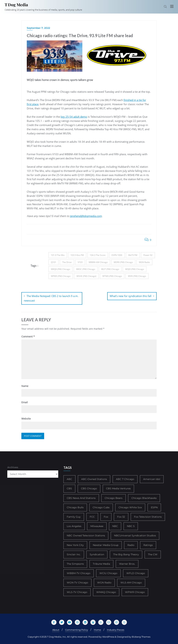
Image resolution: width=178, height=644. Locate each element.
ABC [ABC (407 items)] (69, 479)
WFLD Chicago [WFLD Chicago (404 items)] (136, 573)
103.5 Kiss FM (77, 255)
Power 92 (148, 255)
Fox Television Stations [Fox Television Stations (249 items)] (148, 517)
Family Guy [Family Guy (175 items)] (74, 517)
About (56, 629)
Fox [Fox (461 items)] (106, 517)
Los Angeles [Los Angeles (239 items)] (74, 526)
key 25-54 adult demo (74, 117)
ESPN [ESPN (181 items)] (154, 507)
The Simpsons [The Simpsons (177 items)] (75, 563)
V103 (80, 262)
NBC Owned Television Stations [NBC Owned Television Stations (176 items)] (86, 535)
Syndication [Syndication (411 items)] (97, 554)
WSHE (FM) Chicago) (86, 276)
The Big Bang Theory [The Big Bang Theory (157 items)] (126, 554)
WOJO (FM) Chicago (135, 269)
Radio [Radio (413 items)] (131, 545)
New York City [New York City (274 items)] (75, 545)
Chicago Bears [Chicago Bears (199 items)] (114, 498)
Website (26, 418)
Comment (28, 336)
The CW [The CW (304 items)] (153, 554)
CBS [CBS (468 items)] (69, 488)
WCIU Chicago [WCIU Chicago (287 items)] (108, 573)
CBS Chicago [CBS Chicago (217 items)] (89, 488)
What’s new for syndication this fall (131, 296)
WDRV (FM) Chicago (123, 262)
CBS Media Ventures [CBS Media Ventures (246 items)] (118, 488)
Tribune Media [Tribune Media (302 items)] (101, 563)
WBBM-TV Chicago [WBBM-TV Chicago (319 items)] (79, 573)
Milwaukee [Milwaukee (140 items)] (97, 526)
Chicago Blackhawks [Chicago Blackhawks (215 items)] (144, 498)
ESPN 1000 (117, 255)
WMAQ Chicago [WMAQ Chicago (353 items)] (106, 592)
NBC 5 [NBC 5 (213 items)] (131, 526)
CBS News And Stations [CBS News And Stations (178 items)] (81, 498)
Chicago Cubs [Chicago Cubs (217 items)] (101, 507)
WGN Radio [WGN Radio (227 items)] (104, 582)
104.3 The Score (98, 255)
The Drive (67, 262)
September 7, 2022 (38, 28)
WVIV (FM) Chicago (137, 276)
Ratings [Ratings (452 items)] (148, 545)
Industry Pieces (116, 629)
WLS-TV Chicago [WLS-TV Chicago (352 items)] (77, 592)
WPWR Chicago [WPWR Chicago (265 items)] (135, 592)
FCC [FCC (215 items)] (92, 517)
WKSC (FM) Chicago (86, 269)
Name (25, 386)
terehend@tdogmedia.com (86, 216)
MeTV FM (133, 255)
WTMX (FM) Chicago (112, 276)
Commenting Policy (77, 629)
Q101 (54, 262)
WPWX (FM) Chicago (61, 276)
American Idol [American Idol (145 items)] (152, 479)
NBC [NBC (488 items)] (115, 526)
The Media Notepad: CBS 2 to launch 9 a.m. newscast (51, 298)
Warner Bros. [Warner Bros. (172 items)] (127, 563)
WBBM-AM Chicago (98, 262)
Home (97, 629)
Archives (13, 467)
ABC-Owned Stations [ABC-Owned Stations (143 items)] (94, 479)
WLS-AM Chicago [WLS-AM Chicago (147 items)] (131, 582)
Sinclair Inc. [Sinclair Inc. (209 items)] (74, 554)
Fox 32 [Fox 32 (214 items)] (121, 517)
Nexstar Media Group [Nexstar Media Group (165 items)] (106, 545)
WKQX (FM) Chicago (60, 269)
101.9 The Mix (58, 255)
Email (25, 402)
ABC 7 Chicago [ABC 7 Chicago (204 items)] (125, 479)
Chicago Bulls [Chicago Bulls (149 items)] (75, 507)
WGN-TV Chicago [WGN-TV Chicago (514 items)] (77, 582)
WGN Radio (144, 262)
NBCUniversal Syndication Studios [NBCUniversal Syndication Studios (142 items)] (135, 535)
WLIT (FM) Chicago (110, 269)
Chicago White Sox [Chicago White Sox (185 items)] (130, 507)
